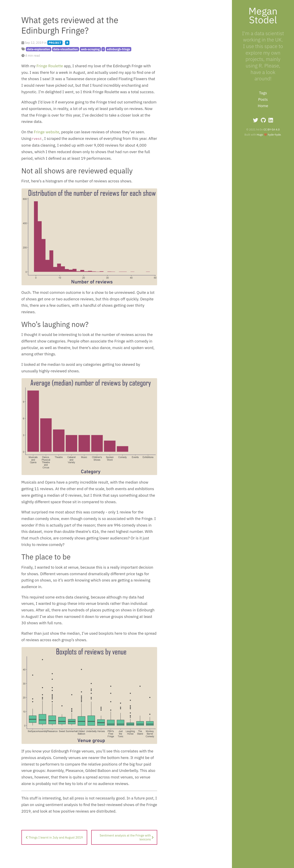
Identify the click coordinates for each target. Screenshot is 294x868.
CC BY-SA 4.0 (272, 129)
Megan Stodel (263, 15)
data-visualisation (65, 49)
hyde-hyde (274, 135)
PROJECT (55, 43)
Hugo (260, 135)
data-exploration (39, 49)
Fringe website (47, 132)
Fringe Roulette (50, 66)
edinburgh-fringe (119, 49)
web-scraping (90, 49)
